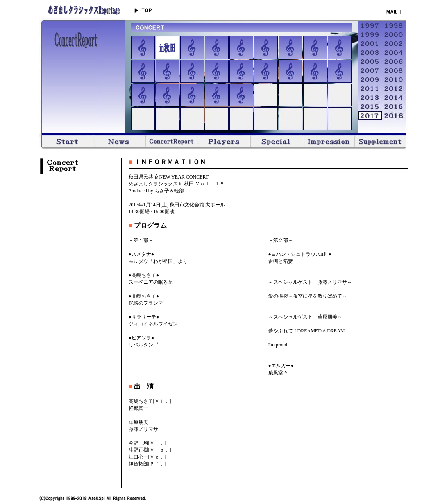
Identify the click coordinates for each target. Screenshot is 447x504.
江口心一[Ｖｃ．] (147, 457)
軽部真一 (138, 408)
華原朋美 (138, 422)
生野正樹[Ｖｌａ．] (150, 450)
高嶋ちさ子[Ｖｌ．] (150, 401)
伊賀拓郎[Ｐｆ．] (147, 464)
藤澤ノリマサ (143, 429)
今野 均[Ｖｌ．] (147, 443)
